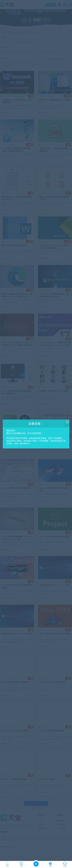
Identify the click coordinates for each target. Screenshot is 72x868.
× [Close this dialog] (67, 422)
